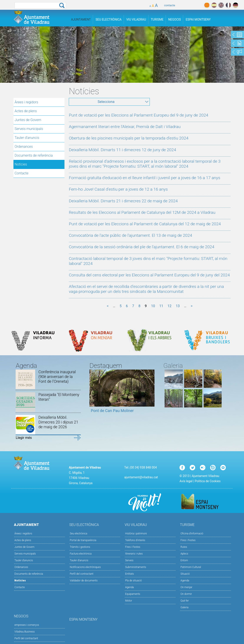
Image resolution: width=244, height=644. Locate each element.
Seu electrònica (79, 534)
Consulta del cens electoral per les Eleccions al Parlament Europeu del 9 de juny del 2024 (149, 275)
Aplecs (184, 554)
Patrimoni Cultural (191, 567)
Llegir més (24, 438)
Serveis (129, 560)
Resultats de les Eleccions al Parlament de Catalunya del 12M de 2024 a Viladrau (142, 212)
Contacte (21, 173)
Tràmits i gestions (80, 547)
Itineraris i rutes (134, 554)
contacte (170, 5)
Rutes (184, 547)
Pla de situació (133, 581)
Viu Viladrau (136, 19)
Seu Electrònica (109, 19)
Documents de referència (34, 155)
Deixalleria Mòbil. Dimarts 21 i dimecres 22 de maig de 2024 (123, 201)
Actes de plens (26, 111)
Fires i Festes (133, 547)
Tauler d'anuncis (27, 138)
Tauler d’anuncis (79, 560)
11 (161, 306)
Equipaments (133, 594)
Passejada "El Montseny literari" (59, 397)
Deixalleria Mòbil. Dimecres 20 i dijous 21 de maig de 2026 (58, 422)
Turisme (157, 19)
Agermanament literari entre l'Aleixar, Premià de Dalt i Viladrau (125, 127)
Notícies (21, 164)
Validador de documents (84, 581)
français (228, 5)
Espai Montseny (198, 19)
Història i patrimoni (136, 534)
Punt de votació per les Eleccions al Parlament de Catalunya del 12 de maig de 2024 (145, 224)
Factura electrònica (81, 554)
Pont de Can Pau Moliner (112, 411)
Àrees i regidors (26, 102)
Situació (185, 574)
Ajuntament (81, 19)
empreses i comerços (27, 625)
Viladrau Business (25, 632)
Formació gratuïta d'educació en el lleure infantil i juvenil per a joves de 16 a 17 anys (144, 178)
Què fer (185, 601)
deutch (235, 5)
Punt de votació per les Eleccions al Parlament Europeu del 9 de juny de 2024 (138, 115)
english (221, 5)
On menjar (186, 587)
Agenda (129, 587)
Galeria (184, 607)
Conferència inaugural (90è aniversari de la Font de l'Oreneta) (57, 377)
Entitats (129, 574)
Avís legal (186, 481)
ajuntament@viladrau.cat (141, 477)
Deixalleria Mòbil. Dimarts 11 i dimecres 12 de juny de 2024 (122, 150)
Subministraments (136, 567)
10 (153, 306)
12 (170, 306)
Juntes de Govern (28, 120)
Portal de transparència (83, 540)
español (214, 5)
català (207, 5)
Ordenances (24, 147)
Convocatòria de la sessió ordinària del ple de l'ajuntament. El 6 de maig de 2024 (142, 247)
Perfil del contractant (82, 574)
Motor (129, 601)
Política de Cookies (208, 481)
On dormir (186, 594)
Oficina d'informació (192, 534)
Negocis (175, 19)
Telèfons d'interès (135, 540)
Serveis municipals (29, 129)
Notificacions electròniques (85, 567)
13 (178, 306)
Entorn (184, 560)
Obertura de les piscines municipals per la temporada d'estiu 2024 (129, 138)
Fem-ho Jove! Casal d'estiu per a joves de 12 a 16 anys (118, 189)
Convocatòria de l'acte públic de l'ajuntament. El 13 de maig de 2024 (130, 235)
